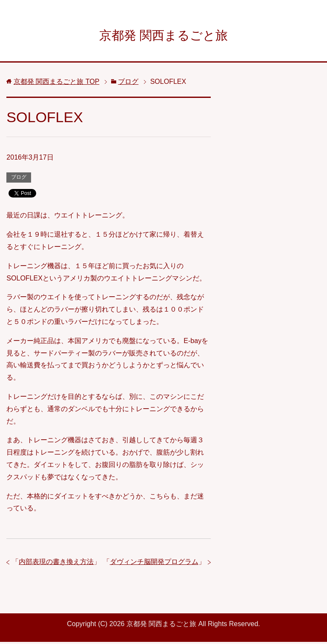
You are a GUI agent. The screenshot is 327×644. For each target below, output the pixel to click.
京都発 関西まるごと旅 (163, 36)
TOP (57, 84)
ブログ (19, 179)
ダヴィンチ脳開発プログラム (154, 564)
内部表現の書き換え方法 (56, 564)
